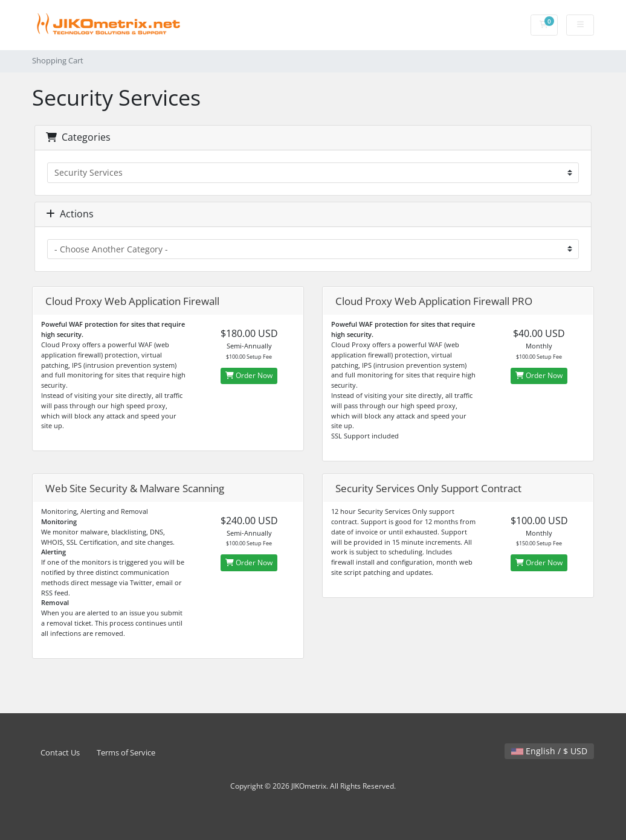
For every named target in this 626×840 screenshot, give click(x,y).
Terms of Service (126, 753)
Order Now (249, 375)
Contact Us (60, 753)
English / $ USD (549, 751)
